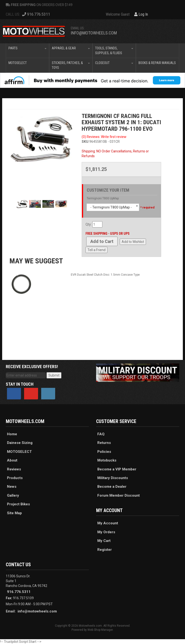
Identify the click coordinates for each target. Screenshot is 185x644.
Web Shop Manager (100, 630)
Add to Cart (102, 241)
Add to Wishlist (133, 242)
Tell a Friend (96, 250)
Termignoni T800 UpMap (103, 198)
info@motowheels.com (94, 33)
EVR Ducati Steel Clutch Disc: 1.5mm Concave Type (105, 275)
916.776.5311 (19, 592)
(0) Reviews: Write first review (104, 137)
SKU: (86, 142)
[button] (27, 51)
